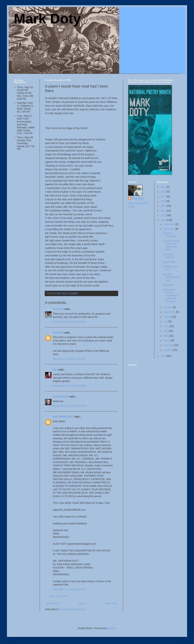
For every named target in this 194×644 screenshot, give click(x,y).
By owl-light (169, 262)
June (166, 326)
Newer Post (52, 603)
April (166, 336)
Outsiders (168, 285)
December (169, 224)
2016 (164, 187)
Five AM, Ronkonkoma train (171, 277)
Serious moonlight (169, 235)
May (166, 331)
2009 (164, 220)
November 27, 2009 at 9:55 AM (69, 589)
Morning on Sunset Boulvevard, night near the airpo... (171, 296)
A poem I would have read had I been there (171, 245)
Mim (55, 370)
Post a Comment (58, 596)
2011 (164, 211)
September (170, 312)
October (168, 307)
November (169, 229)
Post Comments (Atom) (72, 609)
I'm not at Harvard (168, 256)
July (166, 321)
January (168, 350)
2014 (164, 196)
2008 (164, 356)
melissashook (61, 397)
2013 (164, 201)
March (167, 340)
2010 (164, 215)
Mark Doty (47, 19)
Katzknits (58, 309)
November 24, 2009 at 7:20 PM (70, 322)
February (169, 345)
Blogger (111, 628)
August (168, 317)
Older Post (111, 603)
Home (82, 603)
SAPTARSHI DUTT (63, 417)
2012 (164, 206)
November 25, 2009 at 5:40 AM (69, 386)
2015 (164, 192)
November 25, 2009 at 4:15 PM (70, 406)
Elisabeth (58, 333)
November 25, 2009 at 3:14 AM (69, 359)
